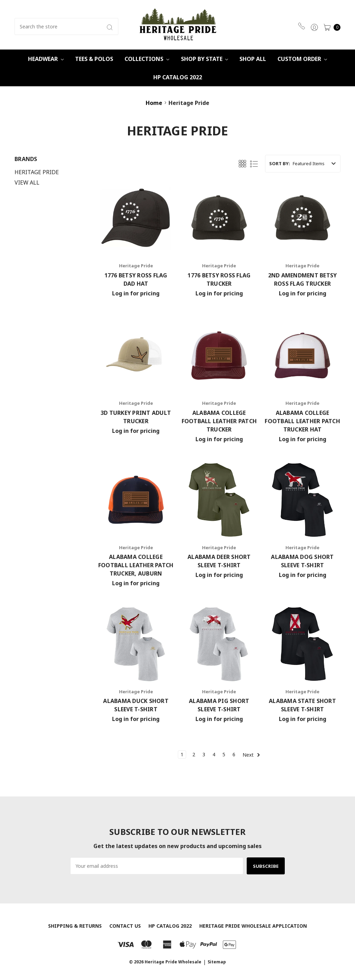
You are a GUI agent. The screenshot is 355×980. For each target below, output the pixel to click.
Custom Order (302, 59)
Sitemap (217, 962)
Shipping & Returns (75, 926)
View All (27, 182)
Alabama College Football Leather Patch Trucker (219, 421)
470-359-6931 (302, 26)
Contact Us (125, 926)
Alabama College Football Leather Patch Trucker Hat (302, 421)
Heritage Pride (37, 172)
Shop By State (205, 59)
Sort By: (280, 163)
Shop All (253, 59)
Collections (147, 59)
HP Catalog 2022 (178, 77)
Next (251, 755)
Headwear (46, 59)
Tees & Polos (94, 59)
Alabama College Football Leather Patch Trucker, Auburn (136, 565)
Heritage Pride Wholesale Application (253, 926)
